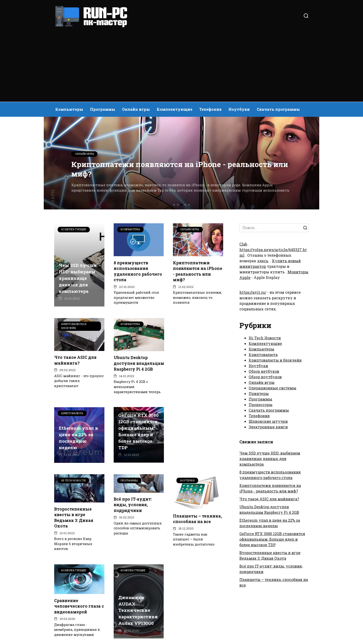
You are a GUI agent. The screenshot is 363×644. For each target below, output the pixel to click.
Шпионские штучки (268, 421)
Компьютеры (69, 109)
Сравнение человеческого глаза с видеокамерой (139, 545)
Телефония (210, 109)
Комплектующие (175, 109)
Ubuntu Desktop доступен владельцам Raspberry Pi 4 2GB (133, 366)
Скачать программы (278, 109)
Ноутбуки (239, 109)
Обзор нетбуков (264, 371)
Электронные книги (268, 427)
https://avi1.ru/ (253, 292)
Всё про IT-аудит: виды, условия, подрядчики (192, 443)
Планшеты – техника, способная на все (79, 547)
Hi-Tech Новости (265, 338)
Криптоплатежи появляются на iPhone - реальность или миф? (198, 271)
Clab (243, 244)
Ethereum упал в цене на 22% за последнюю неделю (197, 376)
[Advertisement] (181, 63)
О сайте (63, 608)
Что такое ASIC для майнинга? (75, 360)
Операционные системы (272, 388)
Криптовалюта (263, 355)
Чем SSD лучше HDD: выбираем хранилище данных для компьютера (78, 279)
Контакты (89, 608)
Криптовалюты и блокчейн (275, 360)
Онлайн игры (136, 109)
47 (147, 591)
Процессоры (261, 405)
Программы (103, 109)
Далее (165, 591)
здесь (263, 261)
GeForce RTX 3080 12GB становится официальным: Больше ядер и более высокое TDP (79, 460)
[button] (174, 205)
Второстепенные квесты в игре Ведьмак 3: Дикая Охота (133, 456)
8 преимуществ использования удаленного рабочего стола (138, 271)
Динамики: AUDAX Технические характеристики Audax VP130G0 (197, 549)
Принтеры (259, 393)
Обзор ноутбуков (265, 377)
